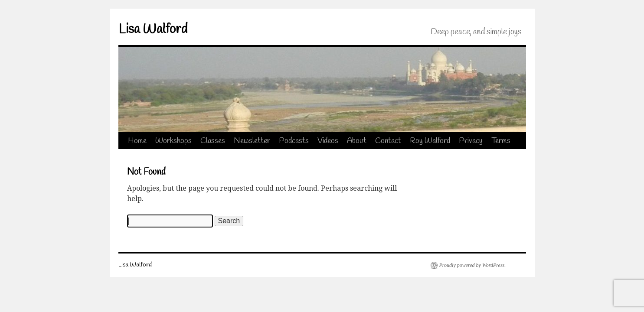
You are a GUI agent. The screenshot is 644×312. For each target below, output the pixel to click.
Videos (328, 141)
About (357, 141)
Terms (501, 141)
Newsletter (252, 141)
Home (137, 141)
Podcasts (294, 141)
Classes (213, 141)
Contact (388, 141)
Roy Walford (430, 141)
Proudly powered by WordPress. (473, 265)
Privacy (471, 141)
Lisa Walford (153, 29)
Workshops (173, 141)
